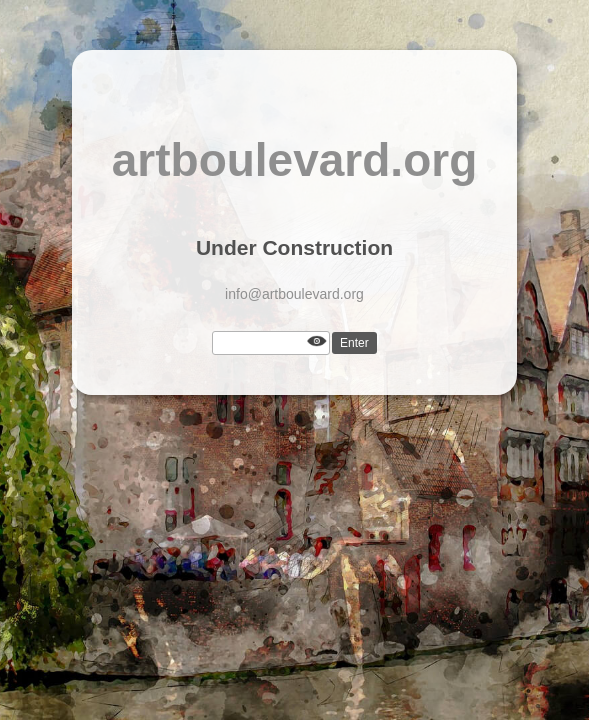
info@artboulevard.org (294, 294)
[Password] (271, 343)
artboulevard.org (295, 160)
